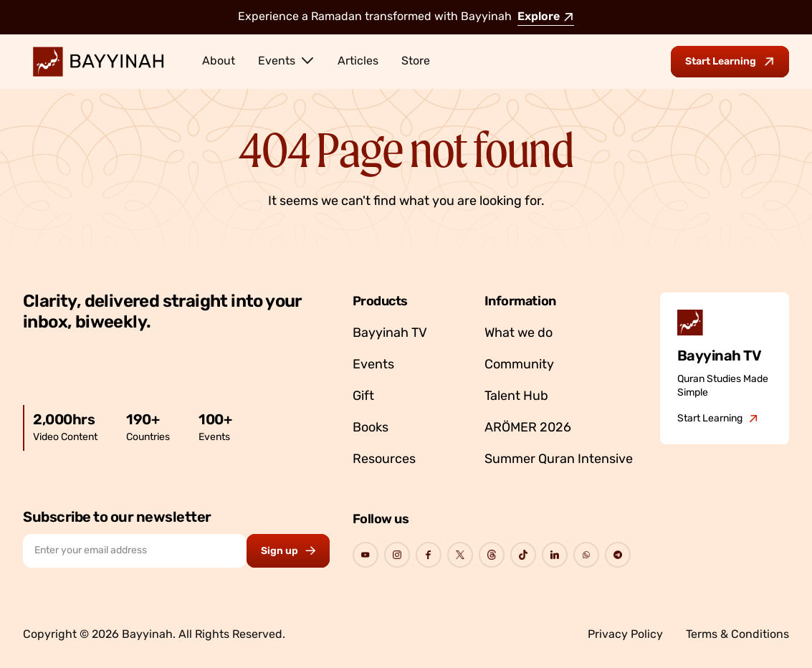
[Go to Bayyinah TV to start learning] (730, 62)
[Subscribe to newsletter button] (288, 551)
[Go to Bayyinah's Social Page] (366, 555)
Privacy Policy (625, 635)
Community (519, 365)
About (219, 62)
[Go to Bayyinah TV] (718, 419)
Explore (546, 17)
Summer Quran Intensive (559, 460)
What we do (519, 334)
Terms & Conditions (737, 635)
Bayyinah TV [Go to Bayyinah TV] (390, 334)
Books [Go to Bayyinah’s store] (371, 428)
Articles (358, 62)
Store (416, 62)
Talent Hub (516, 397)
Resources (384, 460)
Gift (363, 397)
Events (286, 60)
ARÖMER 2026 (528, 428)
